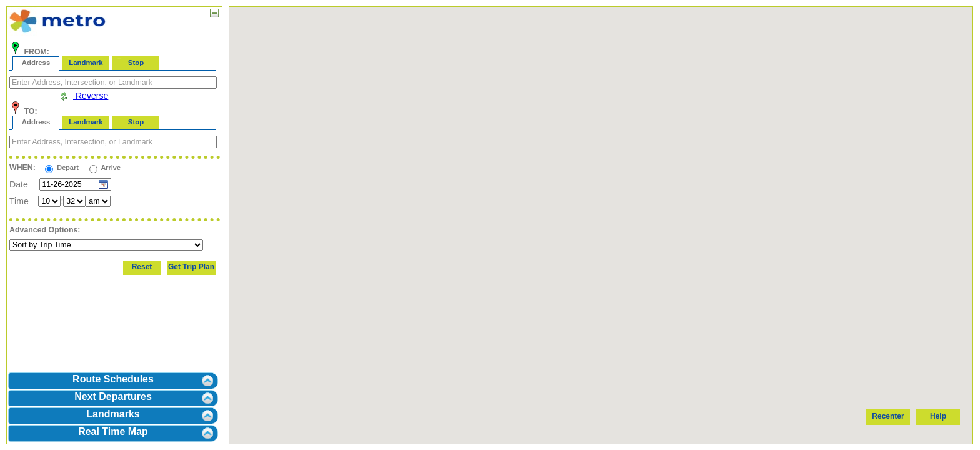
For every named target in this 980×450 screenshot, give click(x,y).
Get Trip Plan (191, 267)
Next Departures (113, 397)
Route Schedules (113, 379)
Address (36, 62)
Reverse (84, 96)
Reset (142, 267)
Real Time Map (113, 432)
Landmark (86, 62)
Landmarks (113, 414)
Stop (136, 62)
